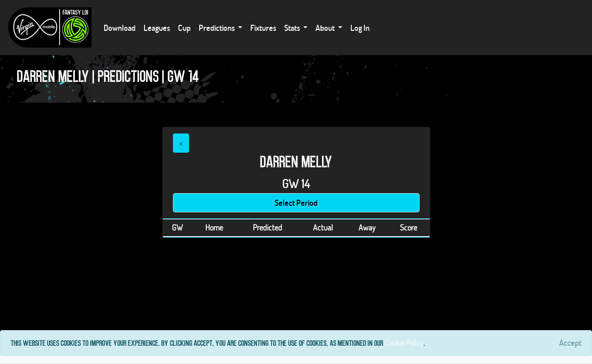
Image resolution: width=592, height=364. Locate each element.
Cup (184, 28)
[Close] (570, 343)
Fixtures (263, 28)
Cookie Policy (404, 343)
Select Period (296, 202)
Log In (360, 28)
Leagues (157, 28)
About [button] (326, 28)
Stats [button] (293, 28)
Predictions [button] (217, 28)
